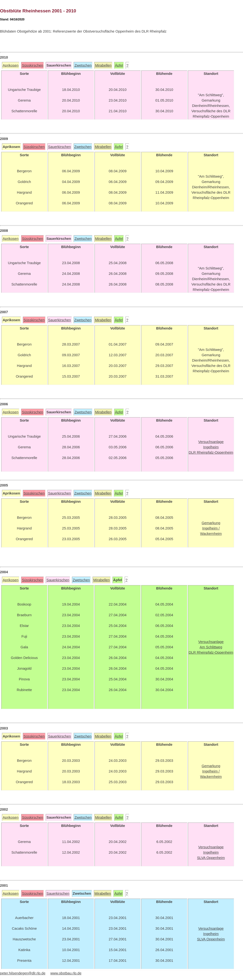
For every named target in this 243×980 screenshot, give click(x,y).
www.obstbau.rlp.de (66, 973)
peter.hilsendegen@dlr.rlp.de (23, 973)
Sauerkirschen (60, 147)
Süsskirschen (32, 65)
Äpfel (119, 65)
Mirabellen (103, 65)
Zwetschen (83, 65)
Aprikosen (11, 65)
